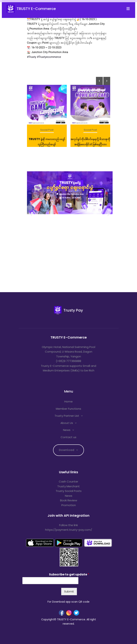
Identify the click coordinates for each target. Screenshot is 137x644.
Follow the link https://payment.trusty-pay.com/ (69, 527)
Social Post (47, 130)
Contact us (68, 437)
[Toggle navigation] (129, 9)
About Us (67, 423)
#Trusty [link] (32, 57)
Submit (69, 591)
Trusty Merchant (68, 486)
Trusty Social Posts (69, 491)
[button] (31, 214)
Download (67, 450)
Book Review (69, 500)
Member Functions (68, 409)
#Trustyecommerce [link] (49, 57)
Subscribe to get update (69, 575)
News (67, 430)
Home (68, 401)
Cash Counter (68, 481)
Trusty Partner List (67, 416)
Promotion (69, 505)
